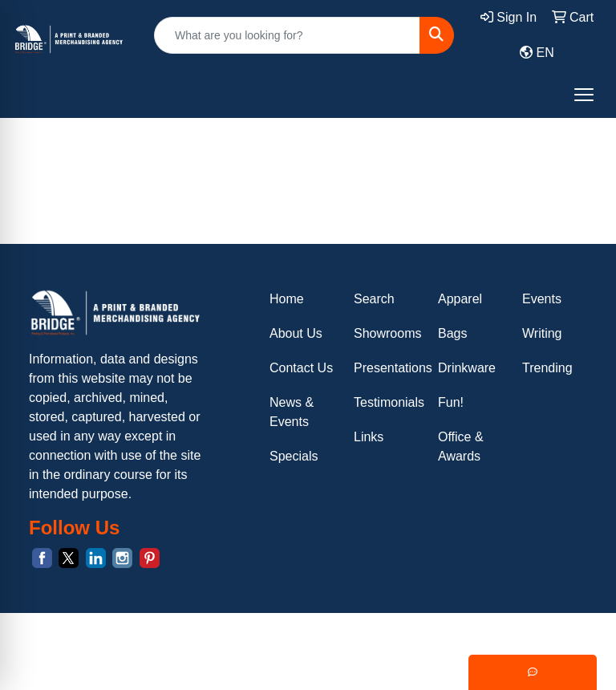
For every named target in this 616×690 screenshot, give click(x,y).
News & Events (292, 412)
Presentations (386, 368)
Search (374, 299)
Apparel (460, 299)
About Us (296, 333)
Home (287, 299)
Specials (294, 456)
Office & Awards (461, 446)
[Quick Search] (287, 35)
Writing (542, 333)
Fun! (451, 402)
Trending (547, 368)
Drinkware (467, 368)
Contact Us (301, 368)
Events (542, 299)
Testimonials (386, 402)
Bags (452, 333)
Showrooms (386, 333)
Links (369, 437)
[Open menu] (584, 95)
